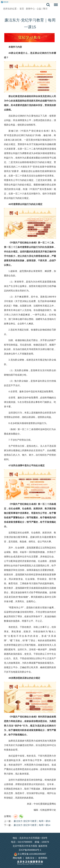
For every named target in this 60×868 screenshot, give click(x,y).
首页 (22, 9)
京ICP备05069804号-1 (30, 850)
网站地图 (17, 858)
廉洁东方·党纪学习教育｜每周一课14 (32, 825)
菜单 (55, 5)
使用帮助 (43, 858)
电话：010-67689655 (22, 842)
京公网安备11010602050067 (30, 854)
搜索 (48, 5)
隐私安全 (30, 858)
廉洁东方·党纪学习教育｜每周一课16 (32, 821)
